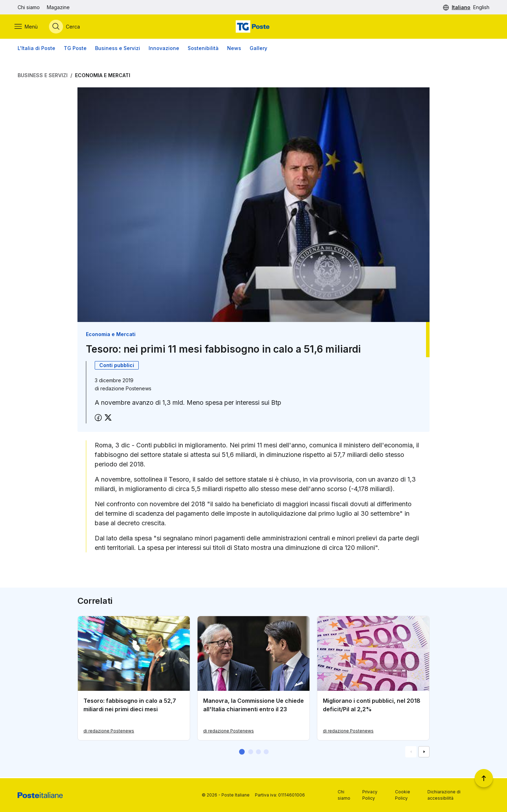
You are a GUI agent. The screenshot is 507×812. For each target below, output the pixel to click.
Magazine (58, 7)
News (234, 49)
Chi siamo (29, 7)
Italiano (461, 7)
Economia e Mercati (103, 76)
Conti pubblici (117, 366)
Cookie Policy (403, 795)
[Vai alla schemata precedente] (411, 753)
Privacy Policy (370, 795)
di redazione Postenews (109, 732)
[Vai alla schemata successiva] (424, 753)
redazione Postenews (126, 389)
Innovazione (164, 49)
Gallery (258, 49)
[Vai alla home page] (254, 27)
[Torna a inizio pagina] (484, 778)
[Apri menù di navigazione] (29, 27)
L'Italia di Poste (36, 49)
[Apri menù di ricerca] (68, 27)
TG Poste (75, 49)
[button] (242, 753)
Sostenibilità (203, 49)
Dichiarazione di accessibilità (444, 795)
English (481, 7)
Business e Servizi (118, 49)
